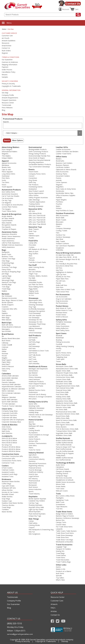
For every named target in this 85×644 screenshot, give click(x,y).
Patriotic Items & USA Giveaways (41, 415)
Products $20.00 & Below (11, 449)
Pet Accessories (63, 295)
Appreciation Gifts (35, 300)
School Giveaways (35, 333)
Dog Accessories (62, 301)
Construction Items (10, 454)
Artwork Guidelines (9, 41)
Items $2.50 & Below (9, 440)
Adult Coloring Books (36, 267)
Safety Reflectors (62, 328)
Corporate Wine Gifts (9, 309)
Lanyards (59, 529)
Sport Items (61, 333)
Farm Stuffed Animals (64, 445)
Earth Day (32, 182)
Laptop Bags (7, 276)
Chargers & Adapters (64, 471)
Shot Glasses (6, 315)
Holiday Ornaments (36, 410)
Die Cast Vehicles (35, 272)
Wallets (4, 291)
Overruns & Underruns (10, 62)
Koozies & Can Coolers (10, 492)
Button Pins (60, 520)
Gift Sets (32, 211)
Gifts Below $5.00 (35, 213)
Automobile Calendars (10, 378)
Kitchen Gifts (33, 441)
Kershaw (5, 354)
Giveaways (33, 298)
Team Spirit (60, 359)
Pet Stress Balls (62, 410)
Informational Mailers (10, 152)
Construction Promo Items (12, 461)
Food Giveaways (35, 313)
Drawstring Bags (8, 263)
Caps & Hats (6, 170)
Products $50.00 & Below (11, 451)
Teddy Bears (61, 455)
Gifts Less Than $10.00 (37, 215)
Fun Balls (32, 278)
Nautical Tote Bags (9, 282)
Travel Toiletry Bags (63, 562)
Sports (31, 491)
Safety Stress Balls (63, 418)
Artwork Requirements (10, 98)
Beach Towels (61, 220)
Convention (33, 178)
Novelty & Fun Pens (63, 277)
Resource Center (8, 103)
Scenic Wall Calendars (10, 400)
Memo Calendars (8, 391)
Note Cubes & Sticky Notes (66, 189)
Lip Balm (32, 388)
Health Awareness (8, 238)
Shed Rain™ (6, 364)
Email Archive (7, 46)
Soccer (58, 351)
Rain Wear (60, 239)
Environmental (35, 147)
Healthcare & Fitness (38, 366)
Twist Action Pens (62, 292)
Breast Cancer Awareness (11, 236)
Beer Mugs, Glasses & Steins (12, 300)
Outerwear (6, 176)
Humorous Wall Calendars (11, 384)
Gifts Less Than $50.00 (37, 222)
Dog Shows (33, 180)
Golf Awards (33, 338)
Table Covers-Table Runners (66, 531)
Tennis (58, 361)
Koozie (4, 356)
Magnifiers (60, 187)
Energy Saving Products (37, 154)
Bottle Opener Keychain (37, 499)
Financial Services (35, 468)
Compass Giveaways (63, 228)
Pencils (58, 283)
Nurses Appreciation (36, 193)
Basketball (60, 338)
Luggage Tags (61, 547)
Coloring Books (34, 525)
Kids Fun (32, 532)
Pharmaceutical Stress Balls (66, 412)
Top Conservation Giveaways (39, 167)
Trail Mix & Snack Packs (37, 262)
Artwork (54, 604)
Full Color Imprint (35, 315)
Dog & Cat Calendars (64, 299)
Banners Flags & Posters (65, 516)
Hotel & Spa (33, 474)
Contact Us (73, 3)
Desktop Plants (62, 174)
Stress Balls (61, 364)
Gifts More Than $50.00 (37, 224)
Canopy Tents (61, 522)
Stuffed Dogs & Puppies (65, 453)
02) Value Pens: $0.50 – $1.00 (66, 257)
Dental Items (33, 371)
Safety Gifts (61, 320)
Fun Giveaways (34, 318)
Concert (32, 176)
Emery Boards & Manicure (11, 327)
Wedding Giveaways (36, 206)
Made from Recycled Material (39, 160)
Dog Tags (32, 307)
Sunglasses (60, 248)
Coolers (5, 466)
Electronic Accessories (64, 478)
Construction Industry (37, 459)
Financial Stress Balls (63, 390)
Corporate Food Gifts (10, 413)
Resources (6, 43)
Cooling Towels (62, 231)
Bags (4, 250)
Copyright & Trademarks (46, 641)
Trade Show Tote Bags (64, 540)
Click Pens (59, 261)
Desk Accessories (62, 172)
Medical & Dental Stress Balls (67, 403)
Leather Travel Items (64, 154)
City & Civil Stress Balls (64, 375)
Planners (5, 395)
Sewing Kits (60, 551)
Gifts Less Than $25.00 (37, 220)
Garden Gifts (33, 437)
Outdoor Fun (61, 235)
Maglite (5, 358)
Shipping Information (9, 65)
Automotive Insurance (10, 194)
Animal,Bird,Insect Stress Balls (67, 369)
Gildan (4, 351)
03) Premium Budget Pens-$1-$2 (68, 259)
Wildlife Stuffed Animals (64, 458)
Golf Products (35, 335)
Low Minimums (34, 326)
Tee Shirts (5, 182)
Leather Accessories (63, 149)
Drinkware (6, 479)
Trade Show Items (64, 512)
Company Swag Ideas (10, 411)
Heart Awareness (8, 241)
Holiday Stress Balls (63, 397)
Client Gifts (7, 409)
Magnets (5, 154)
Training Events (34, 204)
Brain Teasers (34, 229)
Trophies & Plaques (9, 229)
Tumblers (5, 509)
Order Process (7, 70)
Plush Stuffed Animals (64, 449)
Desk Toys (33, 231)
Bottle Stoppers (8, 305)
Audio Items (60, 465)
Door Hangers (7, 149)
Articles (54, 611)
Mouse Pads (60, 484)
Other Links (61, 565)
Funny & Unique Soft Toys (65, 447)
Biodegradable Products (38, 149)
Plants (31, 448)
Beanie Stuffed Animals (64, 440)
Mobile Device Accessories (66, 482)
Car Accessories (7, 198)
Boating (59, 340)
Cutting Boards (34, 430)
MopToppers (7, 360)
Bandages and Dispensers (38, 369)
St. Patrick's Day (35, 417)
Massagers (6, 329)
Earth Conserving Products (38, 152)
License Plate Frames (10, 207)
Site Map (11, 29)
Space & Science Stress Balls (66, 420)
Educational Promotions (37, 463)
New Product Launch (36, 191)
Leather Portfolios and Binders (67, 152)
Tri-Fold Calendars (8, 404)
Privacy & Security (8, 84)
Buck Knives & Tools (63, 308)
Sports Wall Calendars (10, 402)
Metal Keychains (35, 512)
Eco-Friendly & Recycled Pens (67, 264)
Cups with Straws (8, 486)
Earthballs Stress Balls (64, 382)
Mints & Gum (33, 251)
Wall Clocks (6, 431)
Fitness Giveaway (35, 377)
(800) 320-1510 (14, 623)
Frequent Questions (9, 100)
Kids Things (34, 519)
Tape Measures (62, 507)
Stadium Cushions (62, 243)
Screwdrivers (60, 504)
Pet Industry (33, 479)
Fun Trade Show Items (64, 527)
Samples (5, 77)
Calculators (60, 467)
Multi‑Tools (60, 502)
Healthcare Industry (36, 472)
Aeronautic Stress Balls (64, 366)
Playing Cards (34, 291)
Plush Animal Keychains (37, 514)
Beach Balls (60, 218)
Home (4, 29)
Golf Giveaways (34, 346)
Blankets (59, 224)
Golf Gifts (32, 344)
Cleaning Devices (62, 473)
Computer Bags (62, 476)
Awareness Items (9, 232)
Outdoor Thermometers (38, 443)
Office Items (61, 157)
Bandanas (5, 165)
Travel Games (61, 555)
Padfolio (59, 198)
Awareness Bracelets (9, 234)
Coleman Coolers (8, 470)
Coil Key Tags (34, 503)
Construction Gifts (8, 458)
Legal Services (34, 476)
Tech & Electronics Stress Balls (67, 429)
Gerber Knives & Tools (64, 310)
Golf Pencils (33, 353)
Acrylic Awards (7, 216)
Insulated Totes (8, 476)
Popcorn (32, 258)
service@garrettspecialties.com (20, 634)
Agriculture (33, 455)
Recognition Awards (9, 225)
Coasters (5, 307)
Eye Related (33, 373)
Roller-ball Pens (61, 285)
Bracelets (32, 269)
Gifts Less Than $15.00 (37, 218)
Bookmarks (60, 161)
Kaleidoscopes (34, 236)
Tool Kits (59, 509)
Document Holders (63, 176)
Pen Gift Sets (61, 281)
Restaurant (33, 485)
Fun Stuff (33, 265)
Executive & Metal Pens (65, 266)
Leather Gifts (62, 147)
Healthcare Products (36, 382)
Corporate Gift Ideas (9, 418)
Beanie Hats (6, 167)
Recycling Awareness (36, 162)
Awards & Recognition (12, 214)
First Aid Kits (33, 375)
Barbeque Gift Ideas (36, 426)
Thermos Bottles (8, 505)
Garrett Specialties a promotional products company (52, 640)
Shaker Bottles (7, 497)
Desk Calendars (7, 380)
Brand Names (8, 334)
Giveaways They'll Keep (37, 324)
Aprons (31, 422)
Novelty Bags (7, 284)
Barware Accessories (9, 298)
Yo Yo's (31, 295)
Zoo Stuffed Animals (63, 460)
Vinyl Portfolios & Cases (65, 211)
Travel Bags (6, 289)
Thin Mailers (6, 156)
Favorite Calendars (9, 382)
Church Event (33, 172)
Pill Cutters (33, 399)
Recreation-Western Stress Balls (68, 414)
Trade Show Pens (62, 537)
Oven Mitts (33, 445)
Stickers (59, 208)
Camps (31, 521)
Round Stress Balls (63, 416)
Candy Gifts (33, 243)
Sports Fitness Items (63, 353)
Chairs (58, 226)
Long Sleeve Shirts (8, 174)
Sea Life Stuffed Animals (65, 451)
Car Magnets (6, 203)
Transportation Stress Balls (66, 431)
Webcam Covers (62, 491)
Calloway (5, 343)
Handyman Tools (62, 500)
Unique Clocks (7, 429)
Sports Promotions (63, 355)
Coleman (5, 347)
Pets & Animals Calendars (11, 393)
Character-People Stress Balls (67, 373)
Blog (3, 110)
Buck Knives (6, 341)
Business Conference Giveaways (68, 518)
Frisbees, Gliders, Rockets (38, 276)
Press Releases (7, 108)
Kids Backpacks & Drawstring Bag (41, 530)
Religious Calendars (9, 397)
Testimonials (6, 105)
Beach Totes (6, 254)
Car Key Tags (7, 200)
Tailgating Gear (62, 357)
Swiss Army (6, 369)
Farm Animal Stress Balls (65, 388)
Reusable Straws (8, 494)
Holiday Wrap (34, 412)
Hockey (59, 348)
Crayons (32, 527)
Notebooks (60, 191)
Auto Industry (34, 457)
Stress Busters (61, 427)
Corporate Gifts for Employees (13, 420)
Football (59, 344)
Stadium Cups (7, 501)
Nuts (30, 256)
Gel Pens (59, 268)
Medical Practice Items (37, 390)
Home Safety (61, 324)
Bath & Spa (7, 323)
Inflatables (32, 280)
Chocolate (32, 245)
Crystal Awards (7, 220)
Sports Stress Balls (63, 423)
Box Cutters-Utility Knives (65, 496)
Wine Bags (6, 318)
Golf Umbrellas (34, 364)
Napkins (5, 313)
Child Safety (33, 523)
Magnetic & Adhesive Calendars (13, 389)
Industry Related (36, 453)
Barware (6, 294)
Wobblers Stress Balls (64, 435)
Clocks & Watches (10, 425)
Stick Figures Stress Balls (65, 425)
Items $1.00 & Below (9, 438)
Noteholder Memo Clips (65, 193)
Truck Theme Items (9, 211)
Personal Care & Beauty (37, 394)
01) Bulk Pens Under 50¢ (65, 255)
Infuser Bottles (7, 490)
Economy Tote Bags (9, 267)
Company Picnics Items (37, 174)
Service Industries (35, 489)
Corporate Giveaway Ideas (11, 422)
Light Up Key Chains (36, 509)
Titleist (4, 371)
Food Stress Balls (62, 392)
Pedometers (33, 392)
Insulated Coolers (8, 472)
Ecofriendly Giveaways (37, 309)
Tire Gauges (6, 209)
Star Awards (6, 227)
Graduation (33, 189)
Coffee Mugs (6, 484)
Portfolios (59, 202)
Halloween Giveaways (37, 408)
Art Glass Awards (8, 218)
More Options (17, 140)
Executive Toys (35, 227)
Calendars (6, 374)
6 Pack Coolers (7, 468)
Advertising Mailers (11, 147)
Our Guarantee (7, 60)
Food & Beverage (35, 470)
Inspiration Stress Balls (64, 401)
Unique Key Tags (35, 516)
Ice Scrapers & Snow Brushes (12, 205)
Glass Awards (7, 223)
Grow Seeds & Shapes (37, 158)
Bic (3, 336)
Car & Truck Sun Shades (11, 196)
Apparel (5, 161)
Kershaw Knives (62, 313)
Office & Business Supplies (66, 195)
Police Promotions (63, 326)
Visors (4, 185)
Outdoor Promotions (65, 213)
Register (5, 53)
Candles (32, 428)
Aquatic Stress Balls (63, 371)
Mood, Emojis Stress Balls (65, 405)
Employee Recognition (37, 311)
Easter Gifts (33, 404)
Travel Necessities (63, 560)
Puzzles (31, 238)
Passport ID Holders (63, 549)
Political (31, 330)
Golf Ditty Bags (34, 342)
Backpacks (6, 252)
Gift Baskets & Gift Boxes (38, 249)
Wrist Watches (7, 433)
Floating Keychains (35, 505)
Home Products (34, 439)
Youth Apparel (7, 187)
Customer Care (7, 36)
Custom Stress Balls (63, 379)
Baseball (59, 336)
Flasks (4, 311)
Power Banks (61, 486)
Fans (58, 233)
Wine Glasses (7, 320)
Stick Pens (60, 287)
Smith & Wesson (8, 366)
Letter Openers (61, 182)
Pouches (59, 204)
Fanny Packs (6, 269)
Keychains (33, 497)
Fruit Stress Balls (62, 394)
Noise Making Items (36, 287)
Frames (59, 178)
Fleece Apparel (7, 172)
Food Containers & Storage (39, 435)
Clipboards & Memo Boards (66, 170)
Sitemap (65, 641)
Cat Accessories (62, 297)
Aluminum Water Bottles (11, 481)
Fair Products (34, 185)
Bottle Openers (7, 302)
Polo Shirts (6, 178)
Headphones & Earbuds (65, 480)
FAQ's (53, 608)
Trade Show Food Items (65, 533)
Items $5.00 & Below (9, 443)
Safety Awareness (8, 247)
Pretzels (32, 260)
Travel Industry (34, 494)
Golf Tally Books (35, 355)
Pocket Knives (62, 306)
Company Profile (8, 95)
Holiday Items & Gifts (38, 402)
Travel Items (60, 558)
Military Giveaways (35, 328)
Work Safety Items (63, 330)
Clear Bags (6, 261)
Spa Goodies (6, 331)
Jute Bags (5, 274)
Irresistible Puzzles (35, 282)
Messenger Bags (8, 280)
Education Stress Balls (64, 384)
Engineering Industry (36, 466)
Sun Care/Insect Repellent (65, 246)
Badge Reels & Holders (64, 514)
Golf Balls (32, 340)
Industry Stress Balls (63, 399)
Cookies (32, 247)
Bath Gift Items (7, 325)
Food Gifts (33, 241)
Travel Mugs (6, 507)
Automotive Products (11, 190)
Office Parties (34, 195)
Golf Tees (32, 357)
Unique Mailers (7, 158)
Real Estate (33, 483)
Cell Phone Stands (62, 469)
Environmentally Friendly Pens (39, 156)
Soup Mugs (6, 499)
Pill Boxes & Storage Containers (40, 397)
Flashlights (60, 498)
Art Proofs (6, 38)
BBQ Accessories (62, 215)
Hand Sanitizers (34, 379)
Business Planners (62, 165)
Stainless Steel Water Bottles (12, 503)
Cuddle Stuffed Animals (64, 443)
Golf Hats (32, 348)
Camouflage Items (35, 302)
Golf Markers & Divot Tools (39, 351)
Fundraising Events (36, 187)
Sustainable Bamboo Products (40, 164)
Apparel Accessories (9, 163)
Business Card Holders (64, 163)
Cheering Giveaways (36, 305)
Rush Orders (6, 51)
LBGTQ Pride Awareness (11, 243)
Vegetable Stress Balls (64, 433)
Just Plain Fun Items (36, 284)
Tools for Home (35, 450)
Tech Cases (60, 489)
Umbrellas (60, 250)
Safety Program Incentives (38, 198)
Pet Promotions (62, 303)
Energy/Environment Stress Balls (68, 386)
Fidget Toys (33, 274)
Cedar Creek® (7, 345)
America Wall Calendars (10, 376)
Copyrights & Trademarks (11, 86)
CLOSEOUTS (7, 436)
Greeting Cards (34, 406)
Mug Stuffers (33, 254)
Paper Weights (61, 200)
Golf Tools (32, 359)
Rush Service (33, 487)
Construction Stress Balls (65, 377)
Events (32, 169)
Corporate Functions (9, 415)
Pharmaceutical (34, 481)
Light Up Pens (61, 274)
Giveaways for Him (35, 322)
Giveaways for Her (35, 320)
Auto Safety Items (8, 192)
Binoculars (60, 222)
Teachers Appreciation (37, 202)
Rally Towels (60, 241)
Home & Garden (36, 420)
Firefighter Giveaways (64, 322)
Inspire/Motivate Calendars (12, 387)
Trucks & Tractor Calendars (12, 406)
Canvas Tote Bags (9, 259)
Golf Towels (33, 361)
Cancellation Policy (9, 72)
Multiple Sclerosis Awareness (12, 245)
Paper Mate (6, 362)
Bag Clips (32, 424)
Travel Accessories (64, 545)
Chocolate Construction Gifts (12, 456)
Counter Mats (61, 525)
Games (31, 233)
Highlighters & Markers (64, 272)
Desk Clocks (6, 427)
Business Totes (7, 256)
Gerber (4, 349)
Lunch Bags (6, 278)
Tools (58, 494)
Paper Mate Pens (62, 279)
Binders (59, 159)
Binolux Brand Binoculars (11, 338)
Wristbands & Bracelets (65, 542)
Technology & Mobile (65, 463)
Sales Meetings (34, 200)
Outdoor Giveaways (63, 237)
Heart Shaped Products (37, 384)
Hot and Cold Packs (36, 386)
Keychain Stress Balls (36, 507)
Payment (5, 67)
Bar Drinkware (7, 296)
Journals (59, 180)
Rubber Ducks (34, 293)
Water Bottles (7, 512)
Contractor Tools (8, 463)
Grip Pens (59, 270)
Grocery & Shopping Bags (11, 272)
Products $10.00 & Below (11, 447)
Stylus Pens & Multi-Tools (65, 289)
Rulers (58, 206)
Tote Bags (6, 287)
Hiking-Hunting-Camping (65, 346)
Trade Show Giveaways (64, 535)
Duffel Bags (6, 265)
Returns (5, 75)
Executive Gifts (35, 209)
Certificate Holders (63, 167)
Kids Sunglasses (34, 534)
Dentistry (32, 461)
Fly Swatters (33, 433)
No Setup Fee (7, 445)
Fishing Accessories (63, 342)
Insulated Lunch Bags (10, 474)
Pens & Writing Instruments (68, 253)
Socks (4, 180)
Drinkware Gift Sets (9, 488)
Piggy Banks (33, 289)
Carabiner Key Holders (37, 501)
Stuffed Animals (63, 438)
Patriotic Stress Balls (63, 407)
